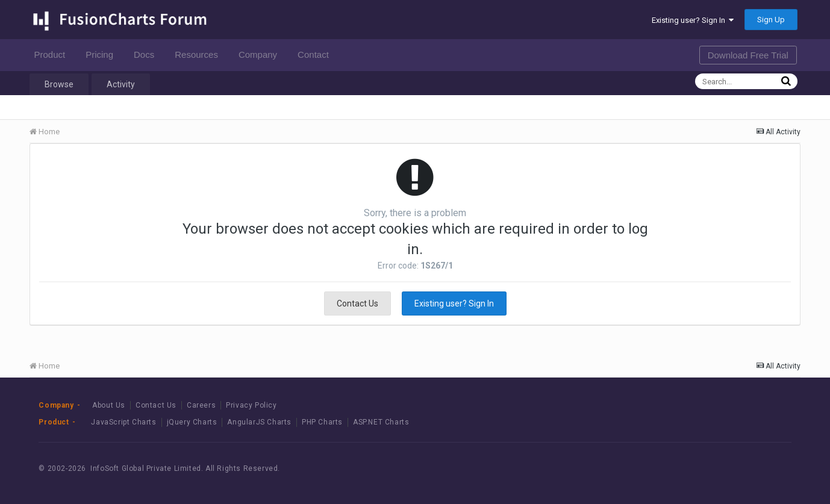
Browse (59, 84)
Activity (121, 84)
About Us (109, 405)
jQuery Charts (192, 422)
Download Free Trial (748, 55)
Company (261, 54)
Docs (147, 54)
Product (53, 54)
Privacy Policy (251, 405)
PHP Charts (322, 422)
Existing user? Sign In (693, 20)
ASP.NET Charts (381, 422)
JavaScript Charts (123, 422)
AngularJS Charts (259, 422)
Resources (200, 54)
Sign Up (771, 20)
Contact (317, 54)
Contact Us (357, 303)
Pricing (103, 54)
